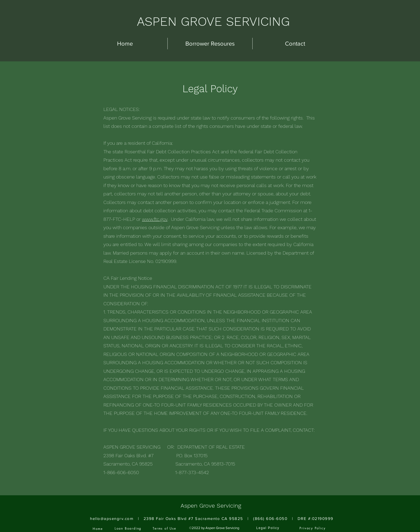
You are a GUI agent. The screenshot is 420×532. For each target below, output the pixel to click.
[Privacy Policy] (313, 528)
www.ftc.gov (155, 219)
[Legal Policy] (268, 528)
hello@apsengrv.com (112, 518)
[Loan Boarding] (128, 528)
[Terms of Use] (164, 528)
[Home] (98, 529)
